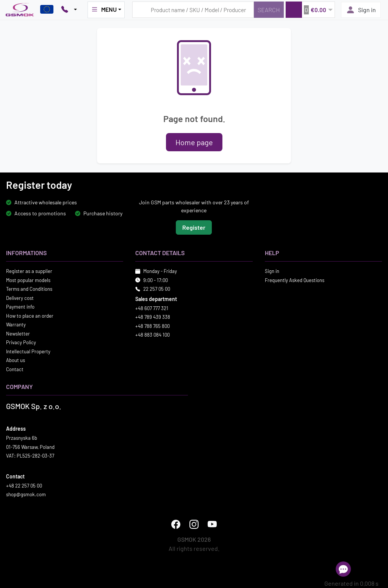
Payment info (20, 307)
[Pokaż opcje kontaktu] (69, 10)
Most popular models (28, 280)
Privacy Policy (21, 342)
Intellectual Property (28, 351)
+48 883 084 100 (153, 335)
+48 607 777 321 (152, 308)
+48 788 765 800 (153, 326)
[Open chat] (343, 569)
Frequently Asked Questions (295, 280)
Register (194, 227)
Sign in (361, 10)
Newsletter (18, 334)
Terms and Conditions (29, 289)
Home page (194, 142)
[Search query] (193, 10)
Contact (15, 369)
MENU (104, 9)
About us (16, 360)
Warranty (16, 325)
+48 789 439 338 (153, 317)
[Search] (269, 10)
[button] (310, 10)
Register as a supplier (29, 271)
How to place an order (30, 316)
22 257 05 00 (157, 289)
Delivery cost (20, 298)
